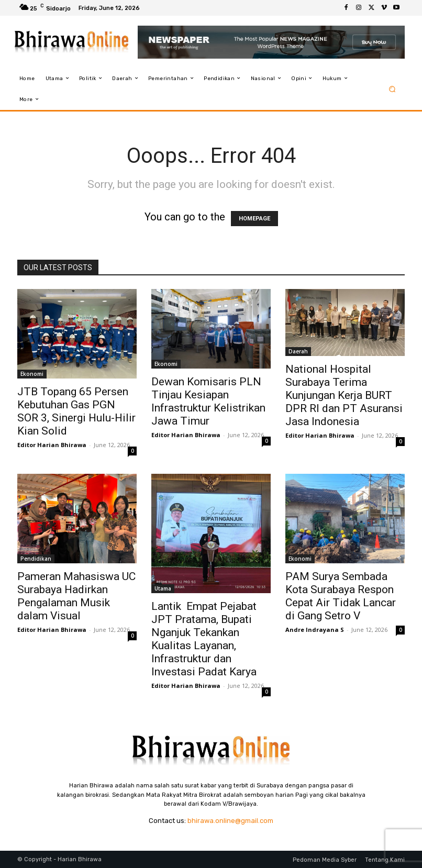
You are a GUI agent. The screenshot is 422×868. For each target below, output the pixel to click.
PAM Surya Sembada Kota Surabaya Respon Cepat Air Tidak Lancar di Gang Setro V (341, 596)
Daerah (298, 351)
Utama (163, 588)
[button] (392, 89)
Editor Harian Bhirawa (52, 445)
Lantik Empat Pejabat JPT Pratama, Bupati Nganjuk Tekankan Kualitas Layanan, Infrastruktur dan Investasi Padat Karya (204, 639)
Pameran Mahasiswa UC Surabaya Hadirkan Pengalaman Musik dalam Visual (76, 596)
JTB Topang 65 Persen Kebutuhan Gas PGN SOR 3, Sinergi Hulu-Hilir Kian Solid (76, 411)
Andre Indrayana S (315, 630)
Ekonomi (32, 374)
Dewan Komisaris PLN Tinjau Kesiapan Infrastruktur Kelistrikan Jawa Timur (208, 401)
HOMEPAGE (254, 219)
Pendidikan (36, 559)
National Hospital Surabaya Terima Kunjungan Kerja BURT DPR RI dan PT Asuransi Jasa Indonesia (344, 395)
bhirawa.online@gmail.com (230, 821)
